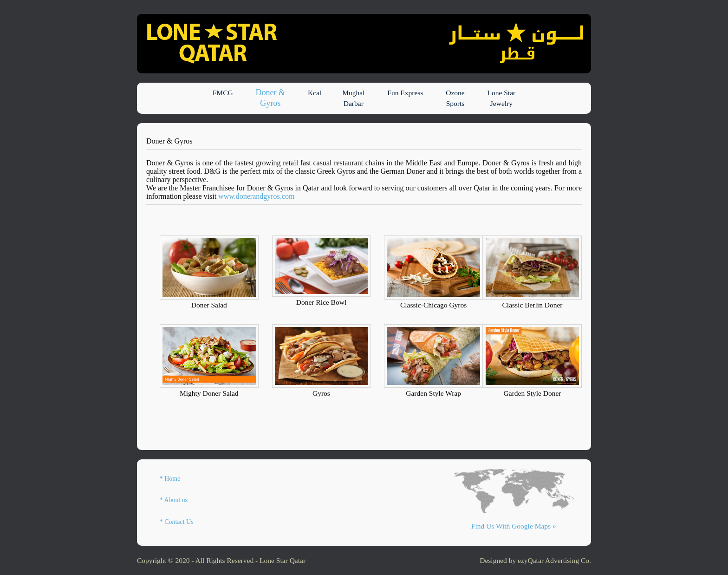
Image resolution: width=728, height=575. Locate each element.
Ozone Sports (455, 98)
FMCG (223, 98)
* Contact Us (177, 522)
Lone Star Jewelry (502, 98)
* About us (174, 500)
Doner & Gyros (270, 98)
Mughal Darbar (353, 98)
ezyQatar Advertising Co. (554, 560)
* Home (170, 479)
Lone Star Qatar (283, 560)
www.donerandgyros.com (256, 196)
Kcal (315, 98)
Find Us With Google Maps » (514, 526)
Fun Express (405, 98)
